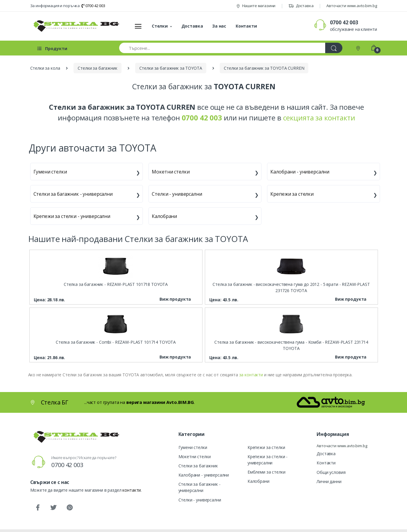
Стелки (160, 26)
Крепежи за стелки (292, 194)
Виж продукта (175, 299)
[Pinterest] (69, 508)
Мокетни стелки (171, 172)
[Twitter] (53, 508)
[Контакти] (359, 48)
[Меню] (138, 26)
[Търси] (334, 48)
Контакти (246, 26)
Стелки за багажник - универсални (73, 194)
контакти (132, 490)
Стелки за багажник (198, 466)
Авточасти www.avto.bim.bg (352, 6)
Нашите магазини (256, 6)
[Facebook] (38, 508)
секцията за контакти (319, 118)
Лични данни (329, 481)
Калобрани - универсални (300, 172)
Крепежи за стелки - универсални (72, 216)
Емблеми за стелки (266, 472)
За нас (219, 26)
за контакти (251, 375)
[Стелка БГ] (75, 26)
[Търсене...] (222, 48)
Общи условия (331, 472)
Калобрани (164, 216)
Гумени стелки (50, 172)
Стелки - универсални (177, 194)
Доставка (301, 6)
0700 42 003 (93, 6)
